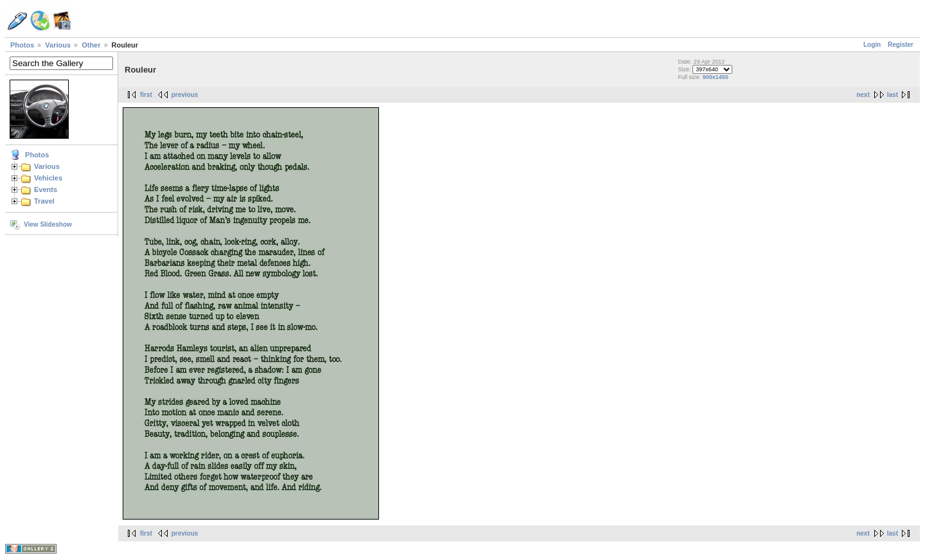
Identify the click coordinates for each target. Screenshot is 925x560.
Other (91, 45)
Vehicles (48, 178)
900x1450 (716, 77)
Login (872, 45)
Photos (22, 45)
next (863, 95)
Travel (44, 201)
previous (185, 95)
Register (901, 45)
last (893, 95)
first (146, 95)
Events (46, 189)
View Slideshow (48, 224)
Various (58, 45)
